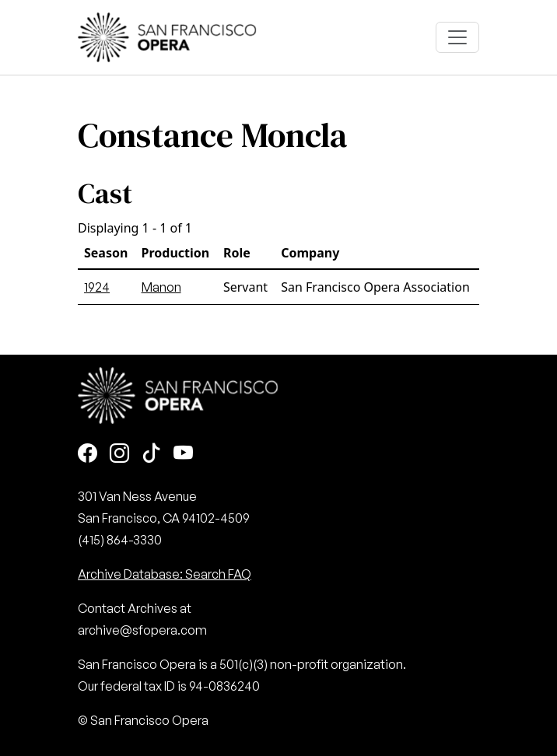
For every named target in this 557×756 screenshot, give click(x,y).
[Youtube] (183, 455)
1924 (97, 287)
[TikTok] (151, 455)
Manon (161, 287)
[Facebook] (88, 455)
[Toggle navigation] (457, 37)
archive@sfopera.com (142, 630)
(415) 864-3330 (120, 540)
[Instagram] (119, 455)
